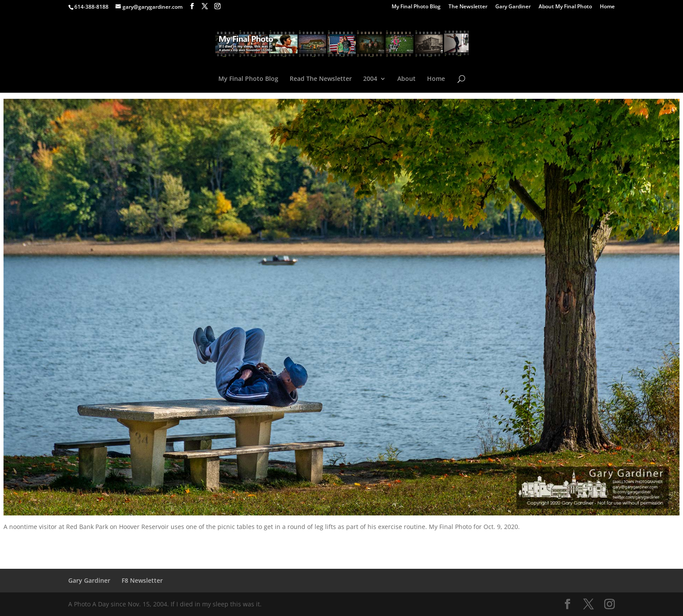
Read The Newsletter (321, 79)
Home (607, 7)
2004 (370, 79)
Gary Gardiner (513, 7)
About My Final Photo (565, 7)
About (406, 79)
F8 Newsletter (142, 580)
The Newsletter (468, 7)
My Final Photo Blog (416, 7)
